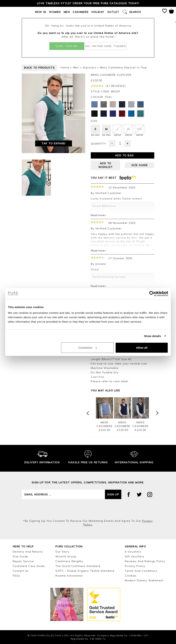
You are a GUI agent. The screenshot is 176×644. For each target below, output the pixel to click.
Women (55, 12)
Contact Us (21, 571)
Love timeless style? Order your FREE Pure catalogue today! (88, 3)
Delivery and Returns (28, 552)
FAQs (16, 576)
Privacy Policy (135, 566)
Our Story (62, 552)
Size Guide (20, 556)
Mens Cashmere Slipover (104, 426)
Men (67, 12)
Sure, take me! (67, 46)
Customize (88, 348)
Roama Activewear (69, 576)
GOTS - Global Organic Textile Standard (85, 571)
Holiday (98, 12)
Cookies (131, 576)
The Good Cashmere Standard (78, 566)
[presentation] (88, 509)
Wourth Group (66, 556)
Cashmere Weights (69, 561)
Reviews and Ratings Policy (145, 561)
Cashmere (81, 12)
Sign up (113, 494)
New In (41, 12)
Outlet (113, 12)
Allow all (142, 348)
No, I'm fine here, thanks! (106, 46)
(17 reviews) (108, 86)
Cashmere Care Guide (29, 566)
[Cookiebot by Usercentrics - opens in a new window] (152, 294)
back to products (39, 68)
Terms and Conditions (141, 571)
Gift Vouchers (135, 556)
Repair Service (23, 561)
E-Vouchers (133, 552)
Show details (153, 336)
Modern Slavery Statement (144, 580)
